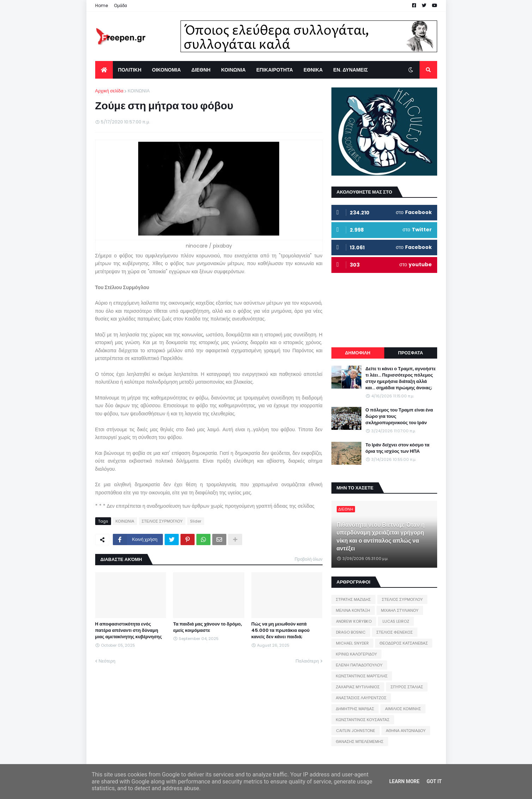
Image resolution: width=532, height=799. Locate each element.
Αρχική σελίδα (109, 91)
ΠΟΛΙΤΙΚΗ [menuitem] (130, 70)
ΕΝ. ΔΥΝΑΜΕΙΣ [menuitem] (350, 70)
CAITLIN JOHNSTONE (356, 731)
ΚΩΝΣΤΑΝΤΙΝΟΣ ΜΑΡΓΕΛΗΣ (362, 676)
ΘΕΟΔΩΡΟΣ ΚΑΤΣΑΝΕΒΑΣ (404, 643)
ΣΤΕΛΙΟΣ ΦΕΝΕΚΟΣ (395, 632)
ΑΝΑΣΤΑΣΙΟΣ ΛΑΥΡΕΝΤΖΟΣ (361, 698)
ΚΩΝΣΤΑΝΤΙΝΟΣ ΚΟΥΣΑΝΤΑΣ (363, 720)
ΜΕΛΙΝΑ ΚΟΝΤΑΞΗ (353, 610)
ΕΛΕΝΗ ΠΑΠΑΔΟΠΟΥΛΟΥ (359, 665)
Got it (434, 781)
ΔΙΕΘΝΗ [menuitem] (201, 70)
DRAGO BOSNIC (351, 632)
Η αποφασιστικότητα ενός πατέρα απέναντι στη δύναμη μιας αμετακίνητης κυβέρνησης (129, 630)
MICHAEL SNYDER (352, 643)
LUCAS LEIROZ (396, 621)
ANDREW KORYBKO (354, 621)
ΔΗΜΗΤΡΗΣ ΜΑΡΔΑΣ (355, 709)
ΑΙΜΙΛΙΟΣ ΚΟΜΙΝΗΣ (403, 709)
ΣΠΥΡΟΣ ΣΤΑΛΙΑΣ (407, 687)
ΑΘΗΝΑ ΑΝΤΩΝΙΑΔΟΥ (406, 731)
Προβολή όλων (309, 559)
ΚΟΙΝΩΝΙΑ (139, 91)
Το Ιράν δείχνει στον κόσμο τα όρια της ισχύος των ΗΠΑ (398, 448)
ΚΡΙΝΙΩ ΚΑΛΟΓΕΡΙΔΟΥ (357, 654)
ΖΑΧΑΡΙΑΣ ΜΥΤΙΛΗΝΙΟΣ (358, 687)
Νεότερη (107, 661)
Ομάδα (121, 5)
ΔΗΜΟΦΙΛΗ (357, 353)
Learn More (404, 781)
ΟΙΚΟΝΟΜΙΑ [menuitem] (166, 70)
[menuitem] (104, 70)
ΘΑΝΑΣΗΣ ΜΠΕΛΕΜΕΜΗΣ (360, 742)
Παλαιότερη (307, 661)
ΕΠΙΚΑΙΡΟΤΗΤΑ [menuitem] (275, 70)
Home (102, 5)
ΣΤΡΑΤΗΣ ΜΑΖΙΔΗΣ (353, 599)
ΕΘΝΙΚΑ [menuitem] (313, 70)
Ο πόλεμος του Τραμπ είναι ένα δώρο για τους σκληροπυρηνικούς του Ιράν (399, 416)
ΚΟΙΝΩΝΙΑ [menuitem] (233, 70)
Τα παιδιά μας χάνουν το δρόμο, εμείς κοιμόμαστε (207, 627)
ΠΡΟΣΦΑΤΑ (411, 353)
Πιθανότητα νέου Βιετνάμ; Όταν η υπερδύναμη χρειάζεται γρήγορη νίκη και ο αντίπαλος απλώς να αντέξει (381, 537)
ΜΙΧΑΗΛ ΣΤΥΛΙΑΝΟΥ (400, 610)
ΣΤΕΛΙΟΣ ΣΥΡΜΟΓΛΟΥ (162, 521)
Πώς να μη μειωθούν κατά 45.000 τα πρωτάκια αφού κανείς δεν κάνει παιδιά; (280, 630)
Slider (196, 521)
